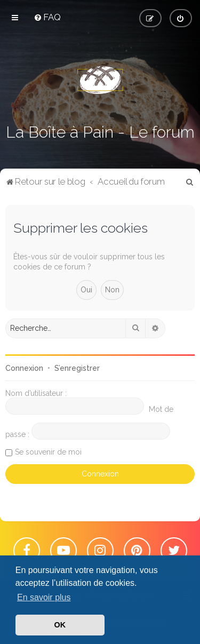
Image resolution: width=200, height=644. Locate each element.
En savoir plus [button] (44, 597)
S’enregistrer (77, 368)
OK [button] (60, 625)
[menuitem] (47, 17)
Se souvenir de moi (48, 452)
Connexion (24, 368)
